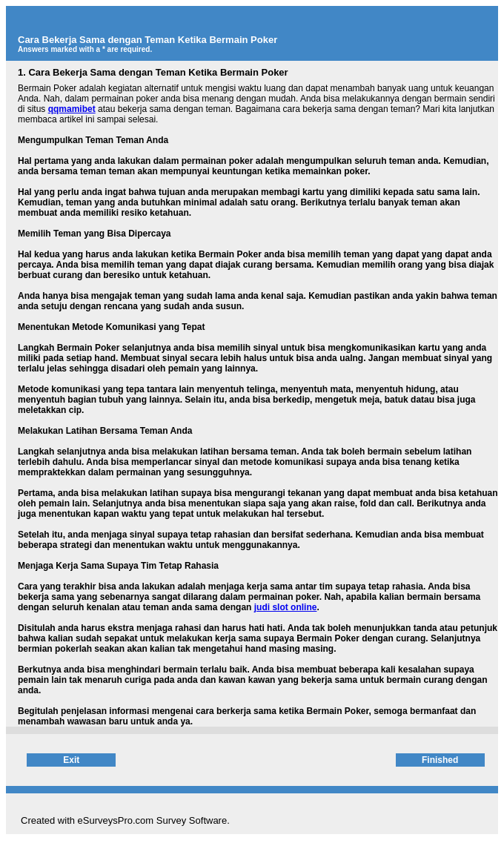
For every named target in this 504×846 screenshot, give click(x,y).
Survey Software (192, 820)
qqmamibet (72, 109)
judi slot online (286, 607)
